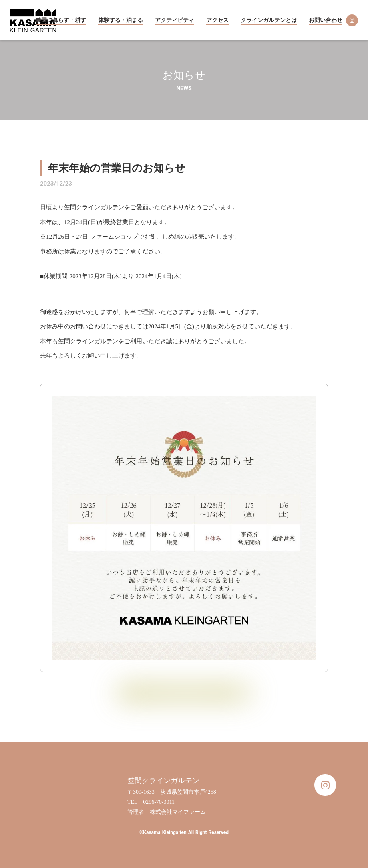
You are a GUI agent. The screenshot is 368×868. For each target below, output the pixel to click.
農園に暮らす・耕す (61, 20)
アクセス (217, 20)
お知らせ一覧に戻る (184, 693)
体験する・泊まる (121, 20)
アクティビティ (175, 20)
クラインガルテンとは (269, 20)
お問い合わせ (326, 20)
